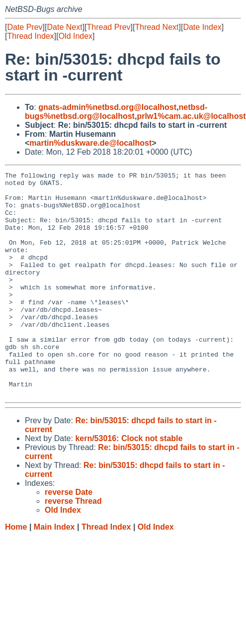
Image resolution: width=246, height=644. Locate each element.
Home (16, 572)
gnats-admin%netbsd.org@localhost (107, 107)
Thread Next (157, 27)
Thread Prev (109, 27)
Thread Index (30, 36)
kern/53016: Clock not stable (129, 483)
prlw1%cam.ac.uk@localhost (191, 116)
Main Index (54, 572)
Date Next (64, 27)
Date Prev (25, 27)
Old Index (76, 36)
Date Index (202, 27)
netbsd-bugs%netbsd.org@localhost (116, 112)
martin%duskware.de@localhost (90, 143)
